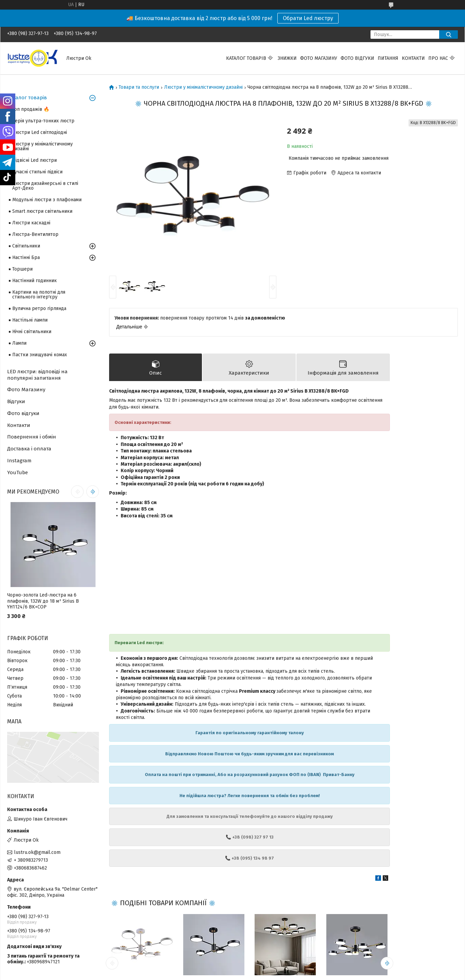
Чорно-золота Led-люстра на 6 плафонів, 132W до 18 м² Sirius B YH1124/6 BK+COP (43, 601)
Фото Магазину (26, 390)
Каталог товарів (246, 58)
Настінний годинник (35, 281)
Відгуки (16, 401)
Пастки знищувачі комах (40, 355)
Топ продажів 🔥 (31, 109)
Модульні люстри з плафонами (47, 200)
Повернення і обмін (32, 437)
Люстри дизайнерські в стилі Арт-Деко (45, 186)
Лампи (19, 343)
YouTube (18, 472)
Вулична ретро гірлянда (39, 308)
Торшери (22, 269)
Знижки (287, 58)
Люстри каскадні (31, 223)
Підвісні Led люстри (35, 160)
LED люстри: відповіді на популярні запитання (37, 375)
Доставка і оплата (29, 449)
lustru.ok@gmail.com (37, 852)
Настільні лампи (30, 320)
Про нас (438, 58)
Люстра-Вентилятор (35, 234)
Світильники (26, 246)
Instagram (19, 461)
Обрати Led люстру (308, 18)
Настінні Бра (26, 257)
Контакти (413, 58)
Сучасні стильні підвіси (37, 172)
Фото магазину (319, 58)
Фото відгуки (357, 58)
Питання (388, 58)
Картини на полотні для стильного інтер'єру (39, 295)
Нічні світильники (32, 332)
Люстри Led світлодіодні (40, 132)
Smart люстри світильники (42, 211)
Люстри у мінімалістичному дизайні (203, 87)
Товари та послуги (139, 87)
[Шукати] (449, 35)
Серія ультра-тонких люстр (43, 121)
